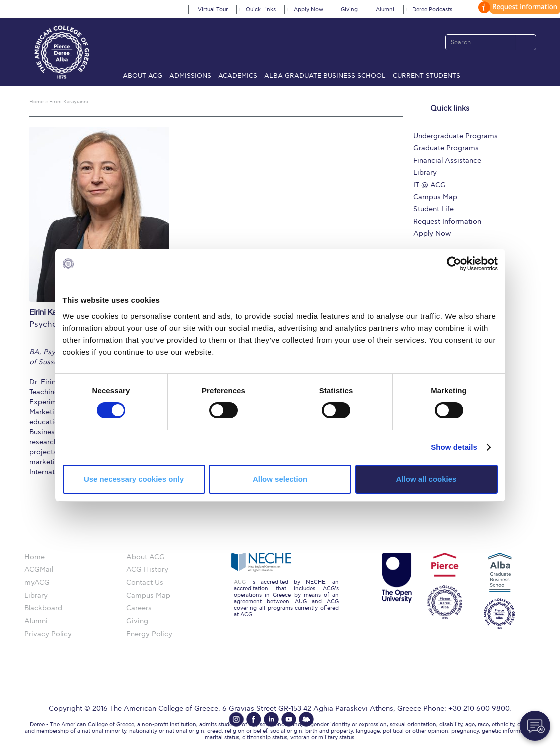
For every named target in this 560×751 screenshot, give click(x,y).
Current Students (426, 76)
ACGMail (39, 570)
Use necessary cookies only (134, 479)
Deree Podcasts (432, 10)
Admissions (190, 76)
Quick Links (261, 10)
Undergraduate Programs (455, 136)
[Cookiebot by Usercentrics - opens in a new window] (454, 264)
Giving (349, 10)
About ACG (143, 76)
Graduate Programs (446, 148)
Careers (139, 608)
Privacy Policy (48, 634)
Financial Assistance (447, 161)
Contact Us (145, 583)
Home (35, 557)
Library (425, 173)
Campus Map (435, 197)
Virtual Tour (213, 10)
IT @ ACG (429, 185)
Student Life (433, 209)
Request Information (447, 222)
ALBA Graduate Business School (325, 76)
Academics (238, 76)
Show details (454, 447)
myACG (37, 583)
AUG (240, 582)
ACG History (147, 570)
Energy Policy (149, 634)
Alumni (385, 10)
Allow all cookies (426, 479)
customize (518, 7)
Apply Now (308, 10)
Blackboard (43, 608)
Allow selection (280, 479)
